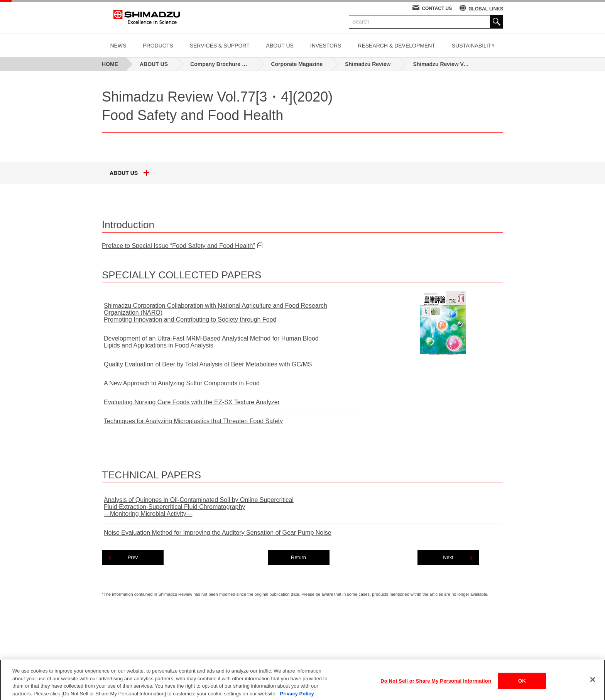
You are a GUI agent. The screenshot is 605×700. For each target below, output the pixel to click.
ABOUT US (280, 46)
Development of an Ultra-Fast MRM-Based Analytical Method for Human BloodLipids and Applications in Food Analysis (211, 342)
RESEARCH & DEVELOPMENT (396, 46)
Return (298, 557)
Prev (133, 557)
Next (448, 557)
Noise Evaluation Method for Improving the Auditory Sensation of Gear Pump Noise (218, 533)
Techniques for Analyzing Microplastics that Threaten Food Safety (193, 421)
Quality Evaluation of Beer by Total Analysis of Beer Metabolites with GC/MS (208, 364)
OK (522, 686)
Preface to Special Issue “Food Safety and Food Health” (178, 246)
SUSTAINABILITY (473, 46)
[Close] (593, 685)
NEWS (118, 46)
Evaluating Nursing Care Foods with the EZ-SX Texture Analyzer (192, 402)
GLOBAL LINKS (486, 9)
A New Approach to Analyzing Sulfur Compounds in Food (182, 383)
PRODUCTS (158, 46)
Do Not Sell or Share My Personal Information (436, 686)
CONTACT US (437, 8)
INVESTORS (326, 46)
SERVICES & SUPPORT (220, 46)
